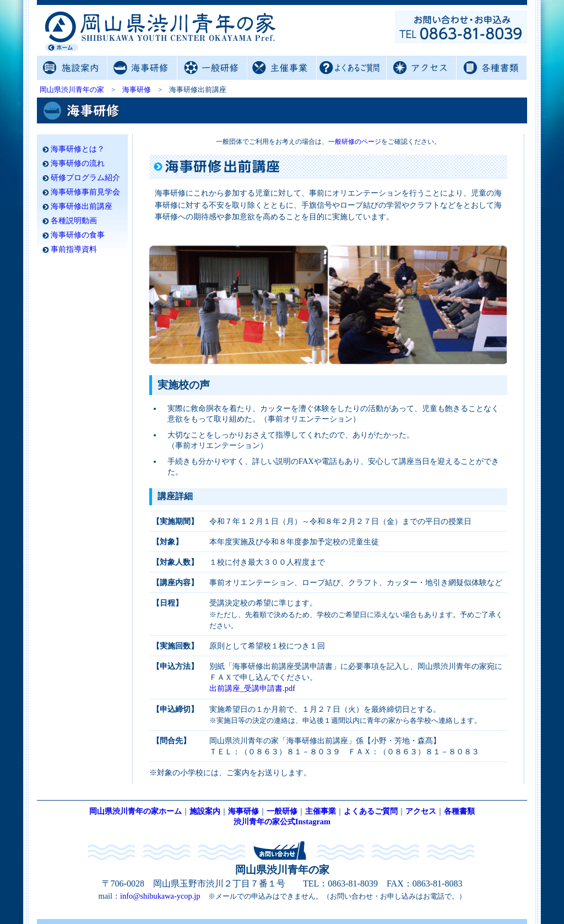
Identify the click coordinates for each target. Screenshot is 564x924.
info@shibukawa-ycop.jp (160, 896)
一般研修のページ (355, 142)
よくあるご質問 (351, 68)
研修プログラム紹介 (85, 178)
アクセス (421, 68)
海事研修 (142, 68)
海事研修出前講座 (82, 206)
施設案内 (72, 68)
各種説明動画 (74, 221)
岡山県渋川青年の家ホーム (135, 811)
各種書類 (491, 68)
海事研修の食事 (78, 235)
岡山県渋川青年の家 (72, 90)
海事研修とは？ (78, 149)
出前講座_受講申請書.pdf (252, 688)
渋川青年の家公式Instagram (282, 822)
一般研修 (212, 68)
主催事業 (282, 68)
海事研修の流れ (78, 163)
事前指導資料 (74, 249)
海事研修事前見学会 (85, 192)
